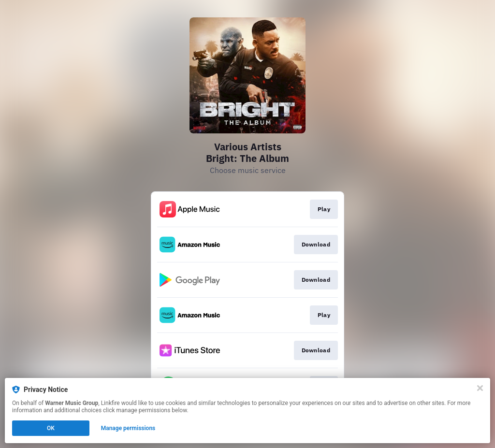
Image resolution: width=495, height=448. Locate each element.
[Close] (480, 388)
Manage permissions (128, 428)
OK (51, 428)
